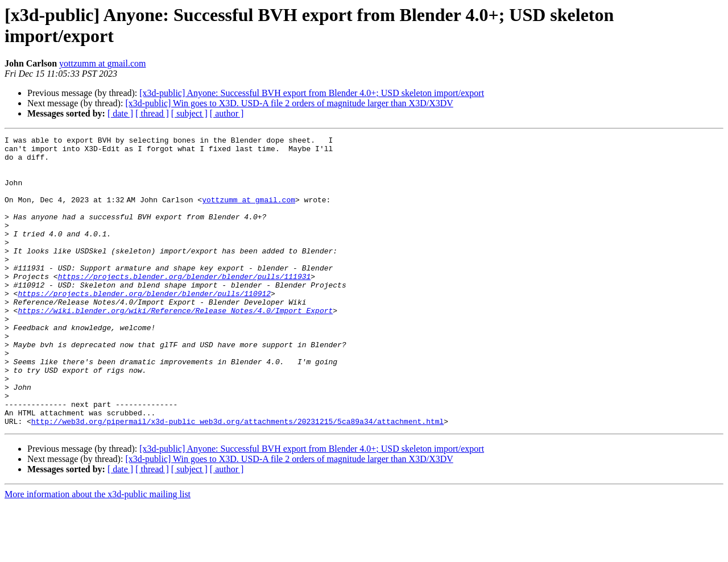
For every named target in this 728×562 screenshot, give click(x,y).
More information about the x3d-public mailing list (98, 552)
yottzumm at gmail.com (102, 63)
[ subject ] (189, 113)
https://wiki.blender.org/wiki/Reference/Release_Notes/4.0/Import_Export (175, 346)
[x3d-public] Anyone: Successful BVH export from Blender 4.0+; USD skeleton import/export (312, 93)
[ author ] (227, 113)
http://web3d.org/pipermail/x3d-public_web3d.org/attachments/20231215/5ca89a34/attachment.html (237, 479)
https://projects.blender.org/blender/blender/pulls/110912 (144, 326)
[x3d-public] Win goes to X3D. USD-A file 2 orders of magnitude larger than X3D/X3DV (289, 103)
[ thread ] (152, 113)
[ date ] (120, 113)
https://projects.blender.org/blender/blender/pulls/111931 (185, 305)
